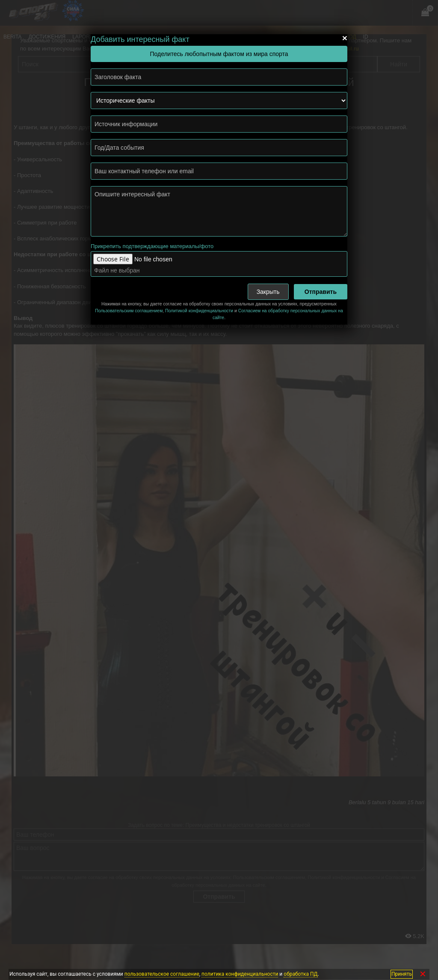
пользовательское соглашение (162, 974)
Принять (402, 974)
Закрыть (268, 292)
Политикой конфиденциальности (199, 311)
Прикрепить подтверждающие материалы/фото (152, 246)
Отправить (321, 292)
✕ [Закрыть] (423, 974)
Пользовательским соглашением (129, 311)
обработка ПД (300, 974)
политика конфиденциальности (240, 974)
